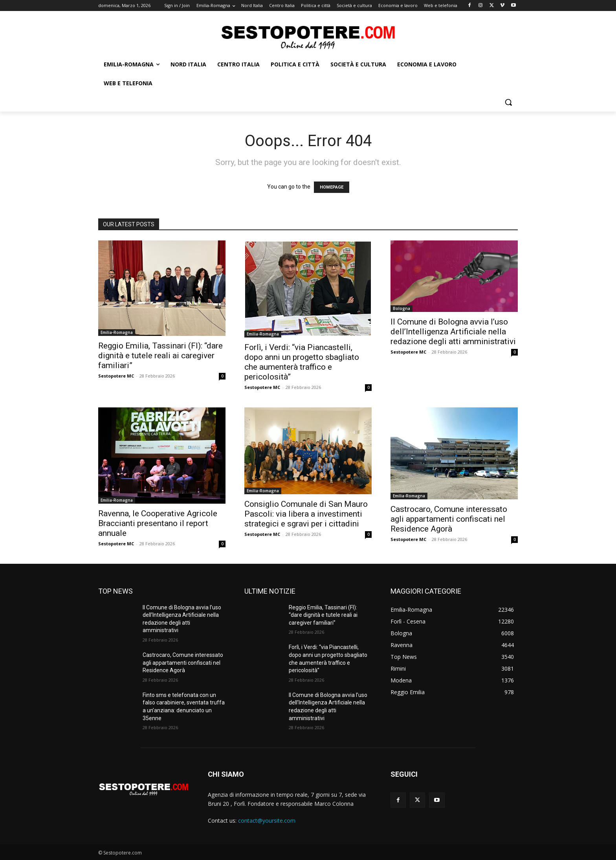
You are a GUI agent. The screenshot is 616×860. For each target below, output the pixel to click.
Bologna (401, 308)
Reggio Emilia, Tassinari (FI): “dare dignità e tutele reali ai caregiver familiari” (160, 356)
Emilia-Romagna (117, 332)
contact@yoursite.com (267, 821)
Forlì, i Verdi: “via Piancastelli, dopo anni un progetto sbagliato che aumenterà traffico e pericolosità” (302, 362)
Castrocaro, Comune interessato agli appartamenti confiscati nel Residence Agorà (449, 519)
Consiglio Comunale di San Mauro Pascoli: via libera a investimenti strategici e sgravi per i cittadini (306, 514)
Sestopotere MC (116, 376)
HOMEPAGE (332, 187)
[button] (508, 102)
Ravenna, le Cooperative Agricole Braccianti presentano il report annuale (158, 523)
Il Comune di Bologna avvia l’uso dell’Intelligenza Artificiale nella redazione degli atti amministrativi (453, 332)
